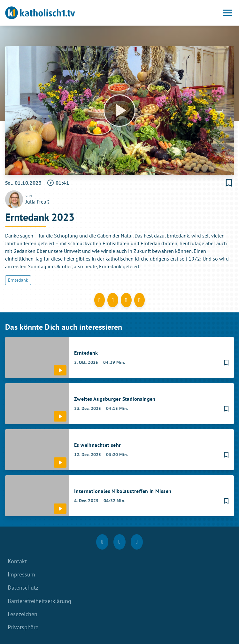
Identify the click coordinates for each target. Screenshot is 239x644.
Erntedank (18, 280)
